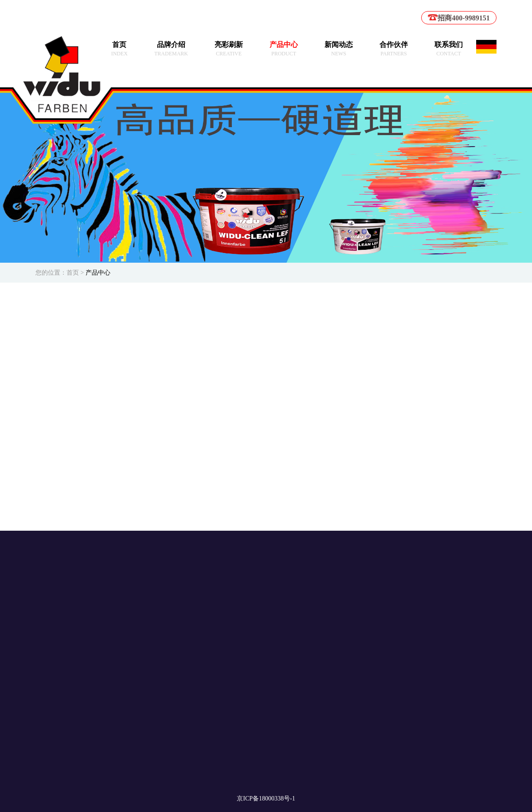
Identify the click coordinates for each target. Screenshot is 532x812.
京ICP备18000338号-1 (266, 798)
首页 (73, 273)
